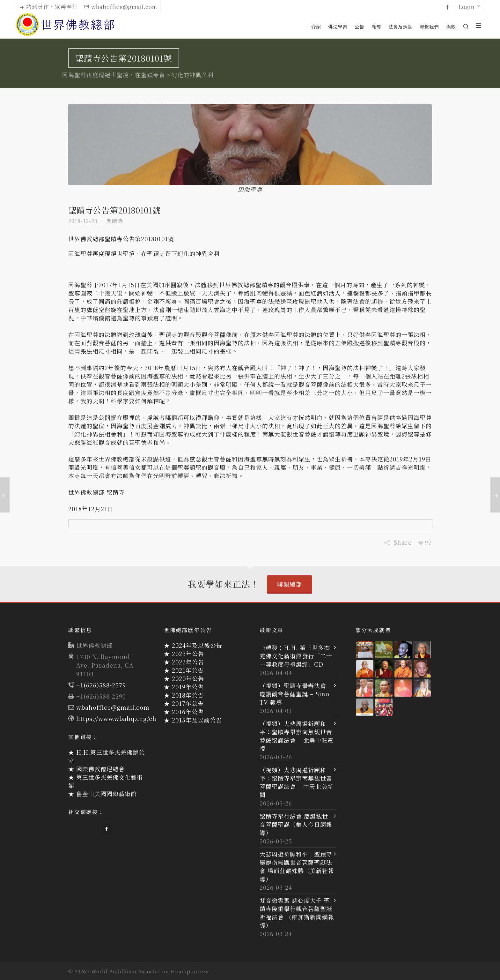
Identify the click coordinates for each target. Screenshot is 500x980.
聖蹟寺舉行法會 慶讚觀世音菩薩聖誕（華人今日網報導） (296, 824)
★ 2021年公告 (184, 670)
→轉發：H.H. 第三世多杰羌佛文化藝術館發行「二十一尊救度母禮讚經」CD (296, 656)
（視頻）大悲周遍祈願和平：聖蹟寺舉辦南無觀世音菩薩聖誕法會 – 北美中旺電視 (297, 736)
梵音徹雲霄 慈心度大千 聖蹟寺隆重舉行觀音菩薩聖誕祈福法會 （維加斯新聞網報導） (297, 913)
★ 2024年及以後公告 (193, 645)
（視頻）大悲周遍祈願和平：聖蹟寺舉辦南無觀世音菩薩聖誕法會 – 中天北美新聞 (297, 782)
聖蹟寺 (115, 221)
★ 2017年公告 (184, 703)
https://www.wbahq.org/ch (116, 718)
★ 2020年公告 (184, 678)
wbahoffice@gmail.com (121, 7)
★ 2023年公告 (184, 654)
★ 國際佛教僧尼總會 (96, 769)
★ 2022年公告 (184, 662)
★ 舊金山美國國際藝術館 (103, 794)
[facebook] (449, 7)
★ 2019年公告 (184, 687)
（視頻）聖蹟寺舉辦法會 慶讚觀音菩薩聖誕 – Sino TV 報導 (294, 694)
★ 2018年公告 (184, 695)
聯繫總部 (290, 584)
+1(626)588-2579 (101, 685)
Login (470, 7)
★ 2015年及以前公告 (193, 720)
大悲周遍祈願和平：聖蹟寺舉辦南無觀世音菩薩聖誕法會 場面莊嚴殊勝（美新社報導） (297, 866)
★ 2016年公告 (184, 712)
